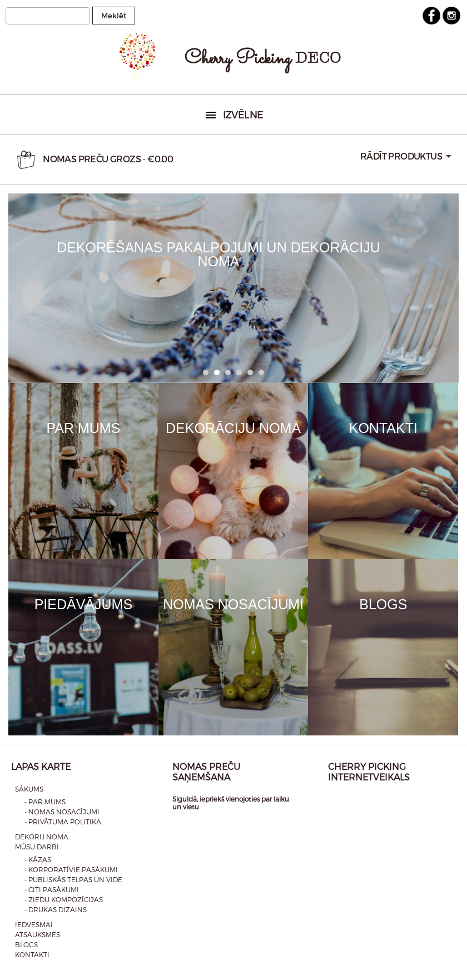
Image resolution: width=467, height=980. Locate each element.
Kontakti (32, 954)
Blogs (26, 944)
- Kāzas (38, 859)
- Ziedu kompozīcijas (64, 899)
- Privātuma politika (63, 822)
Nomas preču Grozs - (94, 160)
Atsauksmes (38, 934)
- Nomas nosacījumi (62, 812)
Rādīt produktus (401, 156)
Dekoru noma (42, 837)
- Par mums (45, 802)
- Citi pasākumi (52, 889)
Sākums (29, 789)
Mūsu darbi (37, 847)
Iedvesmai (34, 924)
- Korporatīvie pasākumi (71, 869)
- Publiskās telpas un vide (73, 879)
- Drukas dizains (56, 909)
